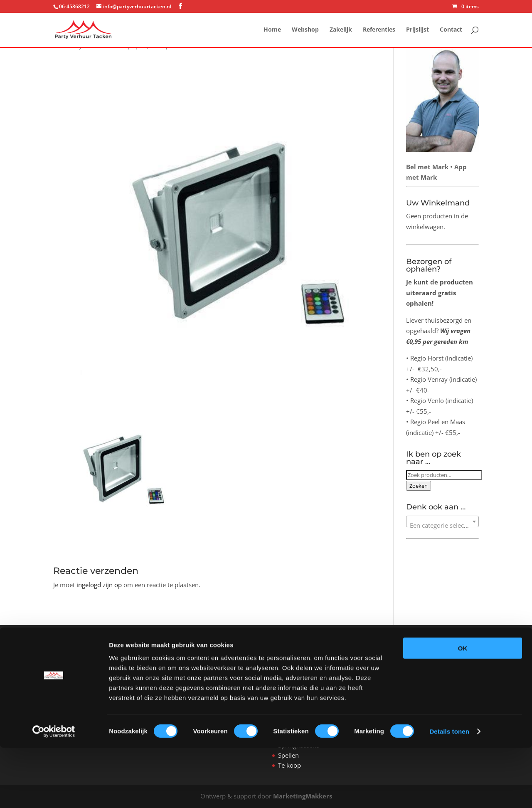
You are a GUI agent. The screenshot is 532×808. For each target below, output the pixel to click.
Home (272, 30)
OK (463, 708)
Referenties (379, 30)
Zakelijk (341, 30)
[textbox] (442, 525)
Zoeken (419, 486)
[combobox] (442, 521)
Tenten (288, 675)
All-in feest (293, 665)
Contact (451, 30)
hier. (415, 665)
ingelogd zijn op (99, 585)
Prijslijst (417, 30)
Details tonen (449, 792)
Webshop (305, 30)
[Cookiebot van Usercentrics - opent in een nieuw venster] (54, 792)
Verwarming (296, 685)
